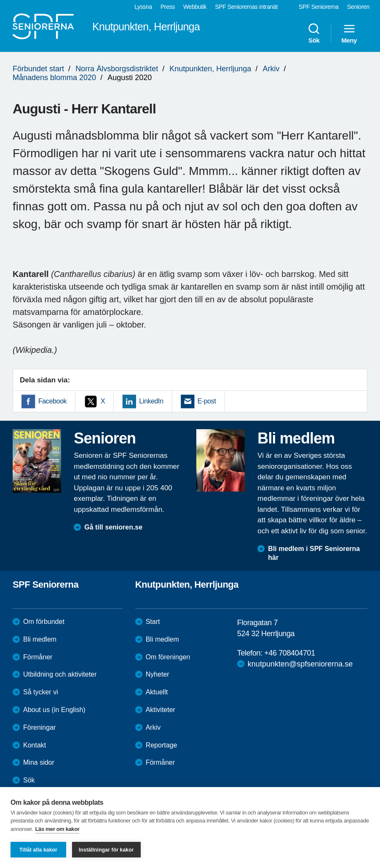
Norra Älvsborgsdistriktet (117, 69)
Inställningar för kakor (106, 850)
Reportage (162, 745)
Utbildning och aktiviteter (60, 674)
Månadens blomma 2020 (54, 78)
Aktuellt (157, 692)
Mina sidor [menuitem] (39, 762)
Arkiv (271, 69)
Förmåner (38, 657)
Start (153, 622)
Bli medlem (40, 639)
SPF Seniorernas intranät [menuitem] (246, 7)
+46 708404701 (289, 653)
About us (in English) (54, 710)
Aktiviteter (161, 710)
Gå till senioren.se (113, 527)
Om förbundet (44, 622)
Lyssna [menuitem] (143, 7)
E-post (207, 401)
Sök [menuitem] (314, 33)
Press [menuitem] (168, 7)
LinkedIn (151, 401)
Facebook (52, 401)
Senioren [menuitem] (358, 7)
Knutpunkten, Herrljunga (210, 69)
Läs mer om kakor (58, 829)
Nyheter (158, 674)
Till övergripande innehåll (0, 0)
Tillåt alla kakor (38, 850)
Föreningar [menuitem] (39, 727)
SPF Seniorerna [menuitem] (319, 7)
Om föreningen (168, 657)
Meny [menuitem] (349, 33)
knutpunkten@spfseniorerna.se (300, 664)
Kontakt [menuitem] (35, 745)
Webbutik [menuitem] (195, 7)
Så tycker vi (41, 692)
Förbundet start (38, 69)
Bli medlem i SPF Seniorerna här (314, 553)
